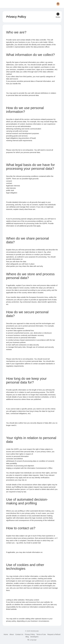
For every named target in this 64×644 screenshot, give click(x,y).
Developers (34, 637)
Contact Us (19, 634)
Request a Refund (54, 634)
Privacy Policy (30, 634)
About (12, 634)
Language (32, 640)
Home (6, 634)
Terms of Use (41, 634)
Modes (58, 15)
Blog (27, 637)
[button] (58, 4)
